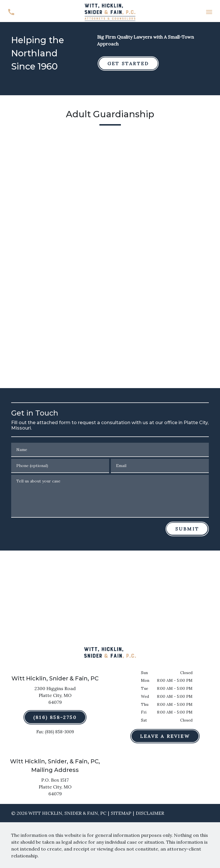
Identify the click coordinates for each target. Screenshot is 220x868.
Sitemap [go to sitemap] (121, 813)
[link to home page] (110, 11)
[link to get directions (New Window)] (55, 696)
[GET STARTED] (128, 63)
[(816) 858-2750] (55, 717)
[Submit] (187, 529)
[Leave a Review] (165, 736)
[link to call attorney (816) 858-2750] (11, 12)
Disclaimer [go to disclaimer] (150, 813)
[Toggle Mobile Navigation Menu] (209, 12)
